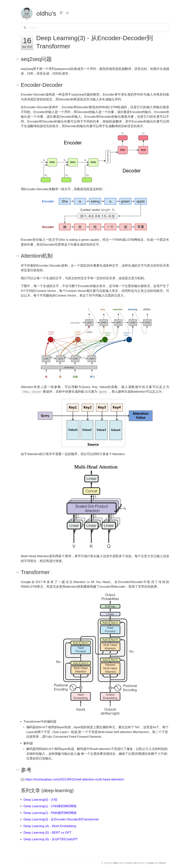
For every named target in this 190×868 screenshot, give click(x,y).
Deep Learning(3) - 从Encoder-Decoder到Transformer (61, 819)
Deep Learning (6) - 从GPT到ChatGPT (51, 839)
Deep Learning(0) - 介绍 (40, 800)
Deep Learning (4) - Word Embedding (50, 826)
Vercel (162, 863)
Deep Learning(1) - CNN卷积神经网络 (50, 806)
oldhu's (46, 13)
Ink (135, 863)
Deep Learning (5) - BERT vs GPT (47, 833)
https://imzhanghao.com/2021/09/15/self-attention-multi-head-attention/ (75, 779)
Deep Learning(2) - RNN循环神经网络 (50, 813)
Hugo (151, 863)
